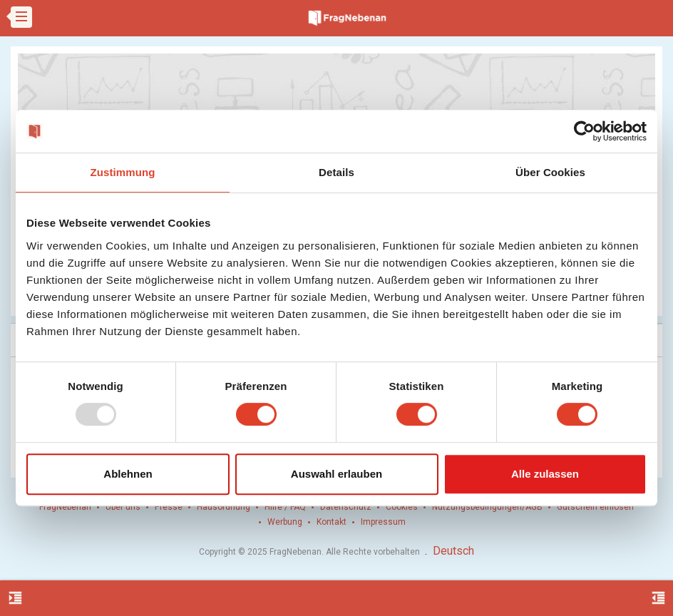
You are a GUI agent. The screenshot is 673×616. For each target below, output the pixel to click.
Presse (169, 507)
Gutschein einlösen (595, 507)
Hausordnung (224, 507)
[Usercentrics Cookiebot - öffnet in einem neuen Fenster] (584, 131)
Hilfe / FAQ (285, 507)
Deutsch (453, 551)
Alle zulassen (545, 474)
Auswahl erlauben (336, 474)
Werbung (285, 522)
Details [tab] (336, 172)
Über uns (123, 507)
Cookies (402, 507)
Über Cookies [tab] (550, 172)
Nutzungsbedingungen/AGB (487, 507)
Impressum (383, 522)
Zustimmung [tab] (123, 172)
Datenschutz (346, 507)
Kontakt (332, 522)
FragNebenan (65, 507)
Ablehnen (128, 474)
